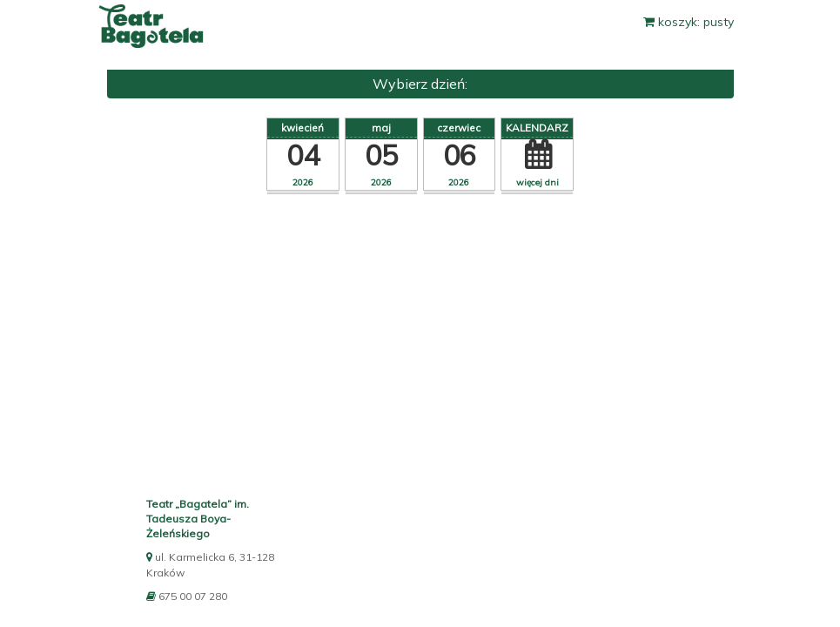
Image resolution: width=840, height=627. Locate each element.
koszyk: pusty (689, 22)
